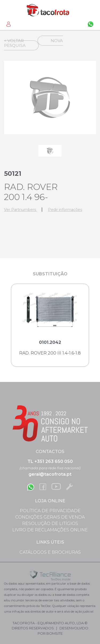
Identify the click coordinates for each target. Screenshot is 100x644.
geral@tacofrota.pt (50, 474)
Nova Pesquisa (33, 43)
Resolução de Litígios (50, 523)
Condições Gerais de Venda (50, 517)
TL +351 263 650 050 (50, 461)
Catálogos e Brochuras (50, 552)
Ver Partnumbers (21, 210)
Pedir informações (65, 210)
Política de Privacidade (50, 511)
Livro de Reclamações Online (50, 530)
